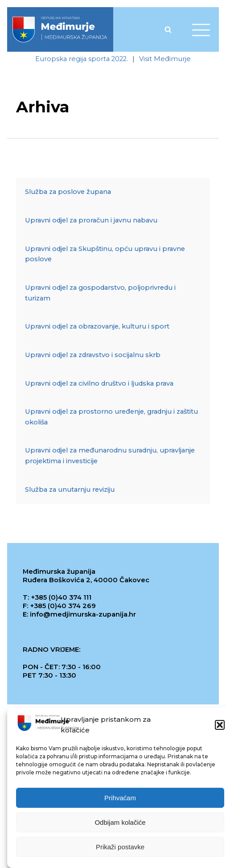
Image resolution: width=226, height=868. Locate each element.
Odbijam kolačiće (120, 823)
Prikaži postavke (120, 847)
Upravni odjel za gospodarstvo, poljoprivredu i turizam (100, 293)
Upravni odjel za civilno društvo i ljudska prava (99, 383)
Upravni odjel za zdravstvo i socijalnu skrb (93, 355)
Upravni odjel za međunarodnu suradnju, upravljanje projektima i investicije (110, 456)
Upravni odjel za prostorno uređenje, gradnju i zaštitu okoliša (111, 417)
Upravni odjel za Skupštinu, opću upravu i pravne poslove (105, 254)
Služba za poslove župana (68, 192)
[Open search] (168, 29)
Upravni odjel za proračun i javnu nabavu (91, 220)
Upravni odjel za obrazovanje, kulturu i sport (97, 326)
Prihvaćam (120, 798)
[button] (220, 725)
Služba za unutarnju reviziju (70, 490)
